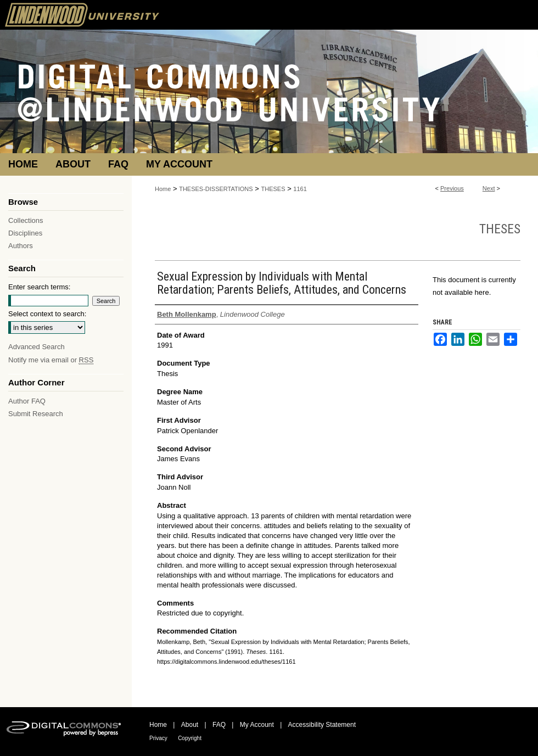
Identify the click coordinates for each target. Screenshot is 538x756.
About (190, 725)
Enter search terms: (39, 287)
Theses (500, 229)
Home (163, 189)
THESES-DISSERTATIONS (216, 189)
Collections (26, 220)
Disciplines (25, 233)
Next (489, 188)
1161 (300, 189)
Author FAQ (27, 401)
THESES (273, 189)
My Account (257, 725)
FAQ (219, 725)
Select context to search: (47, 314)
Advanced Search (37, 347)
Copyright (190, 738)
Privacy (158, 738)
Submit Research (36, 414)
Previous (452, 188)
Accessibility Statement (322, 725)
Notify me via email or (51, 360)
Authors (21, 246)
